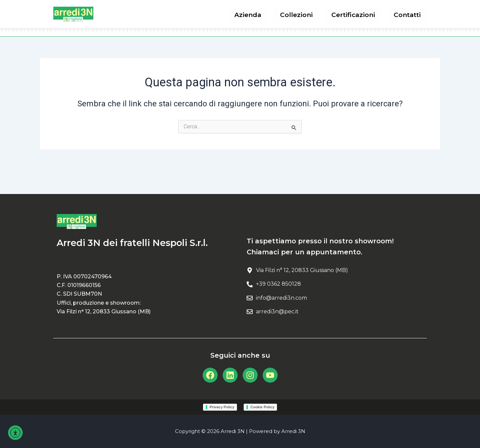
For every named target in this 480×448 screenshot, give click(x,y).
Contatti (408, 15)
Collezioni (301, 15)
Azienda (255, 15)
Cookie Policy (262, 407)
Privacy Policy (222, 407)
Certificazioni (356, 15)
